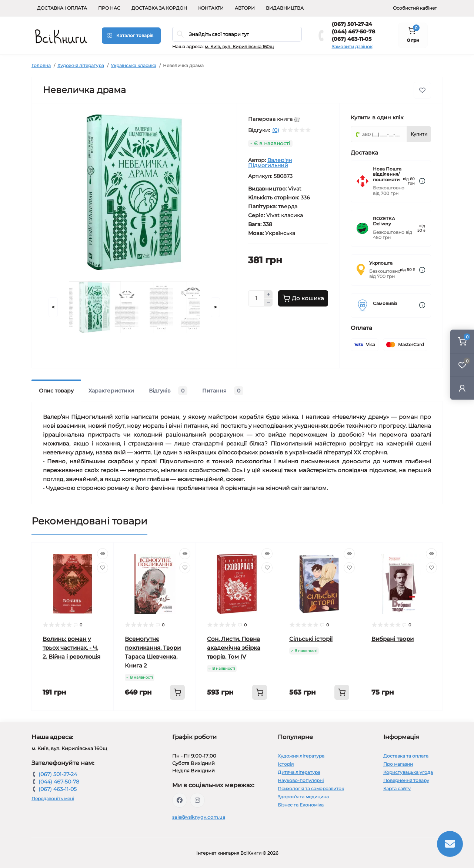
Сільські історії (311, 639)
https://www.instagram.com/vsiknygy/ (197, 800)
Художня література (81, 65)
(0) (276, 130)
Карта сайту (397, 789)
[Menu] (131, 36)
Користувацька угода (408, 772)
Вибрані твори (393, 639)
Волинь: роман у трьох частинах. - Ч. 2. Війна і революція (71, 648)
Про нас (109, 8)
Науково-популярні (301, 780)
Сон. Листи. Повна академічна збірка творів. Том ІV (234, 648)
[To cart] (177, 692)
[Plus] (268, 294)
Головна (41, 65)
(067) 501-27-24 (352, 24)
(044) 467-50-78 (353, 32)
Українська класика (133, 65)
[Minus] (268, 303)
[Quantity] (256, 298)
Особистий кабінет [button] (415, 8)
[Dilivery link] (422, 181)
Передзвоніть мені (53, 799)
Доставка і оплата (62, 8)
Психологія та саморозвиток (311, 789)
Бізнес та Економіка (301, 805)
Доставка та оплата (406, 756)
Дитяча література (299, 772)
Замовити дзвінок (352, 47)
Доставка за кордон (159, 8)
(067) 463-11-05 (352, 39)
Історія (286, 764)
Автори (245, 8)
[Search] (180, 34)
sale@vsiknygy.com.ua (199, 817)
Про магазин (398, 764)
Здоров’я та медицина (303, 797)
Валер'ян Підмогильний (270, 163)
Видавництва (285, 8)
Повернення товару (406, 780)
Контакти (211, 8)
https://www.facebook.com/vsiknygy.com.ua (180, 800)
